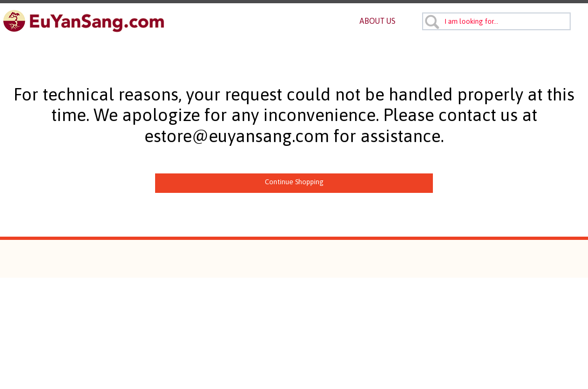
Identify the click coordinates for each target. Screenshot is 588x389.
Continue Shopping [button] (294, 182)
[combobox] (496, 21)
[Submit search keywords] (432, 22)
